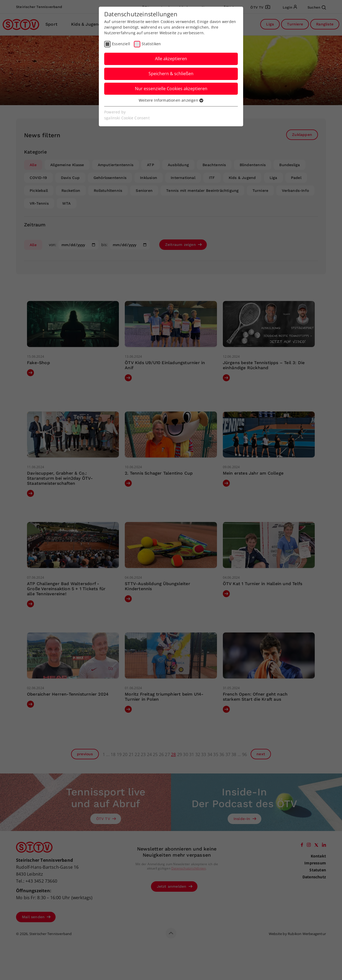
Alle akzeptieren (171, 59)
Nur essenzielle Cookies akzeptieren (171, 89)
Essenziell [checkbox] (121, 44)
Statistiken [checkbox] (151, 44)
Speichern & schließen (171, 74)
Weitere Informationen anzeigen (171, 100)
